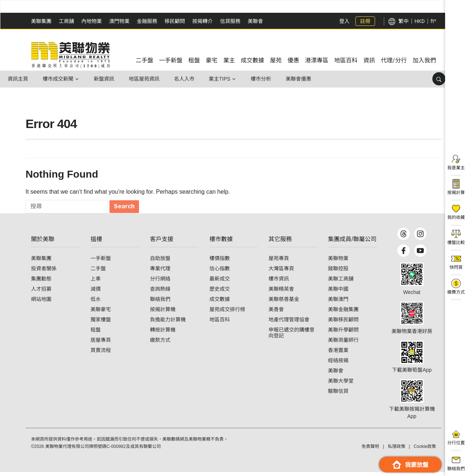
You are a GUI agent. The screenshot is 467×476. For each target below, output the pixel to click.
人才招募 (41, 293)
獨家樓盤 (101, 324)
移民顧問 (175, 21)
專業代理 (160, 272)
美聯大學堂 (341, 385)
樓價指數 (220, 262)
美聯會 (255, 21)
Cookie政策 (425, 450)
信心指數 (220, 272)
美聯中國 (338, 293)
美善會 (276, 313)
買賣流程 (101, 354)
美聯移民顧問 (343, 324)
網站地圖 (41, 303)
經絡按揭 (338, 364)
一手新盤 (101, 262)
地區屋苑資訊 (146, 79)
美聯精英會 (281, 293)
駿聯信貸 (338, 395)
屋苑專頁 (279, 262)
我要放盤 (410, 465)
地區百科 (220, 324)
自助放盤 (160, 262)
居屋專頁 (101, 344)
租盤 (96, 334)
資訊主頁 (18, 79)
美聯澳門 (338, 303)
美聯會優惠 (302, 79)
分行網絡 (160, 283)
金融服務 (147, 21)
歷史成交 (220, 293)
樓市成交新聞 (59, 79)
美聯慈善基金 (284, 303)
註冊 (365, 21)
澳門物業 (119, 21)
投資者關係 (44, 272)
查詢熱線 (160, 293)
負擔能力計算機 (168, 324)
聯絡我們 (160, 303)
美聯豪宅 (101, 313)
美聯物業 (338, 262)
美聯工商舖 (341, 283)
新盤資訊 (105, 79)
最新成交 (220, 283)
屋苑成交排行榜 (227, 313)
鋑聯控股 (338, 272)
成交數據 (220, 303)
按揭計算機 (163, 313)
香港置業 (338, 354)
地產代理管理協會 (289, 324)
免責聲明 (370, 450)
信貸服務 (230, 21)
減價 (96, 293)
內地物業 (92, 21)
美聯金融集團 (343, 313)
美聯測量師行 (343, 344)
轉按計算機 (163, 334)
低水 (96, 303)
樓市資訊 (279, 283)
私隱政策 (397, 450)
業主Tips (222, 79)
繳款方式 (160, 344)
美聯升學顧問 (343, 334)
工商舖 (66, 21)
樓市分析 (264, 79)
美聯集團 (41, 21)
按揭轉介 (202, 21)
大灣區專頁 (281, 272)
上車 (96, 283)
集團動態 (41, 283)
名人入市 (186, 79)
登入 (344, 21)
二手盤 (98, 272)
